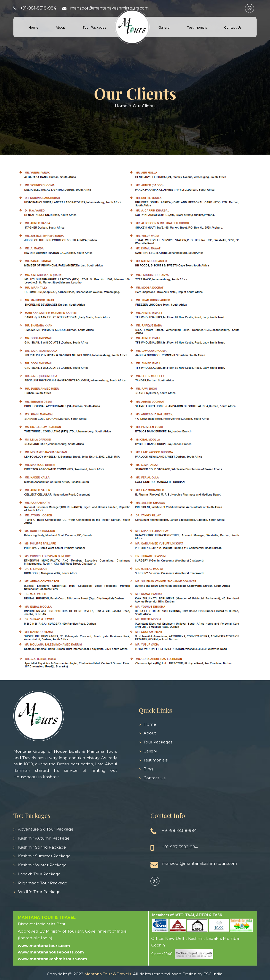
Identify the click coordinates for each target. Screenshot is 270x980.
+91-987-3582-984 (180, 847)
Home (150, 724)
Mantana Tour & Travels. (108, 974)
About (150, 733)
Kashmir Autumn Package (44, 838)
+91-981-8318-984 (38, 8)
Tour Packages (158, 742)
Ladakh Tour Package (39, 874)
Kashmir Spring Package (42, 847)
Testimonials (155, 760)
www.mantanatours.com (44, 946)
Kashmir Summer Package (44, 856)
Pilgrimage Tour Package (43, 883)
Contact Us (154, 778)
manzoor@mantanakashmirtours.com (109, 8)
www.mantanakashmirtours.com (52, 959)
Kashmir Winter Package (42, 865)
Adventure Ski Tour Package (46, 829)
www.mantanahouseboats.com (51, 952)
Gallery (150, 751)
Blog (148, 769)
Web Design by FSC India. (197, 974)
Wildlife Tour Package (39, 892)
